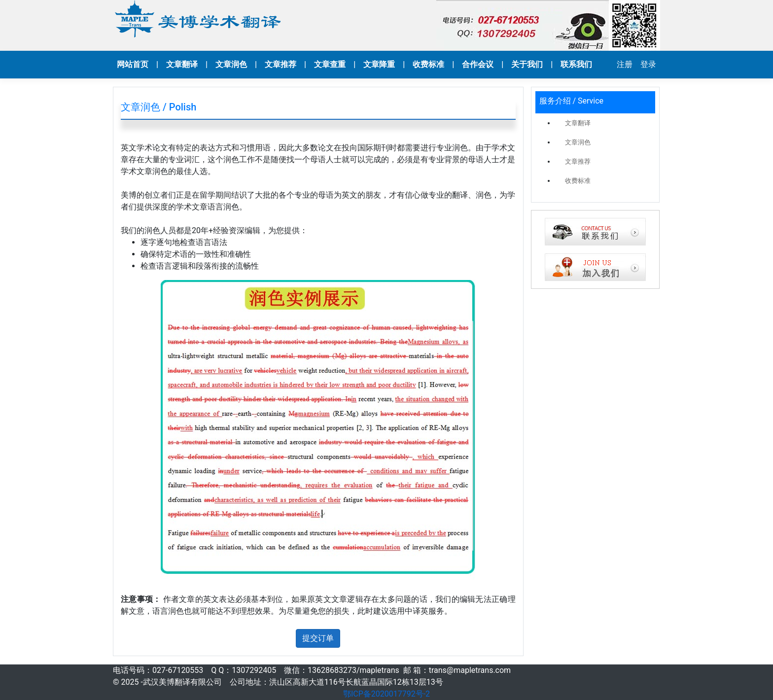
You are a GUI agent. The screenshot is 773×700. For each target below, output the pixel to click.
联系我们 (576, 64)
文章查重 (330, 64)
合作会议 (478, 64)
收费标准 (428, 64)
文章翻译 (182, 64)
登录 (648, 64)
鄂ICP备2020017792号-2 (386, 694)
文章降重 (379, 64)
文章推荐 (281, 64)
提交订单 (318, 638)
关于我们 (527, 64)
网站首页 (133, 64)
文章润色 (231, 64)
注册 (625, 64)
